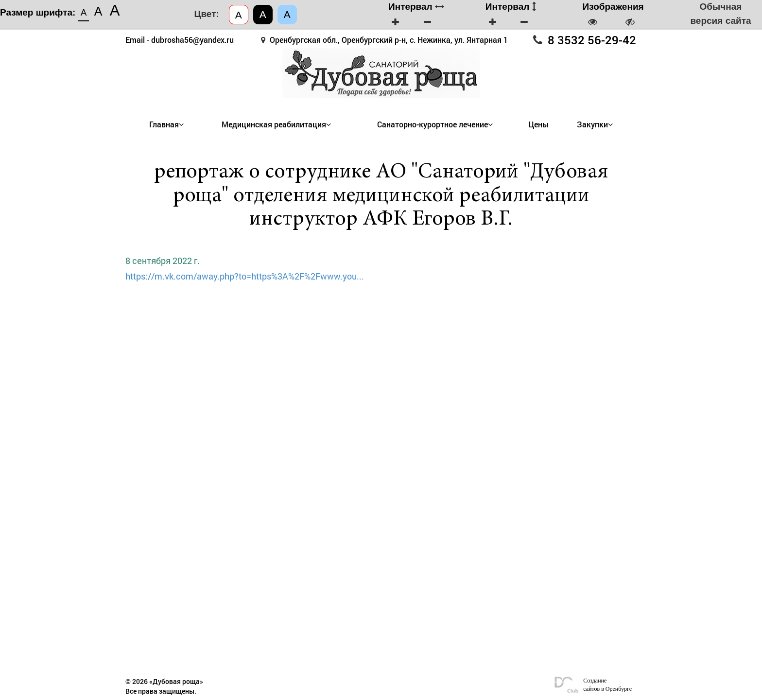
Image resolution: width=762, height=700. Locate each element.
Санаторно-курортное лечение (433, 124)
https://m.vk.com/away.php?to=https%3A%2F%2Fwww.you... (245, 276)
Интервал (416, 7)
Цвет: (207, 14)
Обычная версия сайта (720, 14)
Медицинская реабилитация (274, 124)
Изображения (613, 7)
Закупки (592, 124)
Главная (164, 124)
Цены (538, 124)
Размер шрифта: (38, 12)
